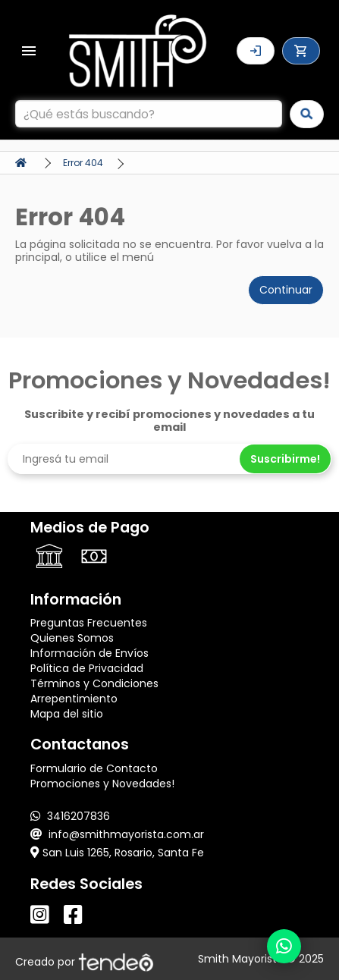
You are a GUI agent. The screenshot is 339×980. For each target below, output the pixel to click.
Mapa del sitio (67, 714)
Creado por (85, 962)
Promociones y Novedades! (102, 784)
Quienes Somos (72, 638)
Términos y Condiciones (94, 683)
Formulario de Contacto (94, 768)
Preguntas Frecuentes (89, 623)
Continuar (286, 290)
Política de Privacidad (87, 668)
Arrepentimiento (74, 699)
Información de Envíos (89, 653)
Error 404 (83, 163)
